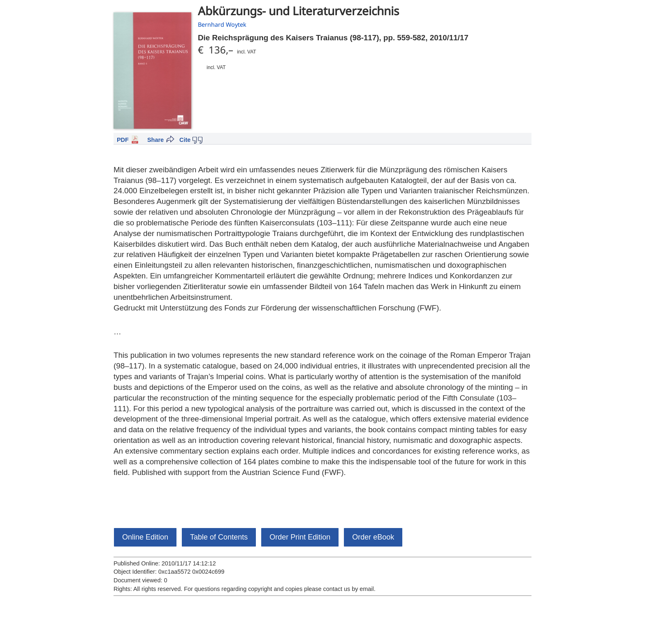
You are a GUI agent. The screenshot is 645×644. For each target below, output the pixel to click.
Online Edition (145, 537)
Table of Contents (219, 537)
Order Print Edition (300, 537)
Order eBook (373, 537)
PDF (123, 140)
